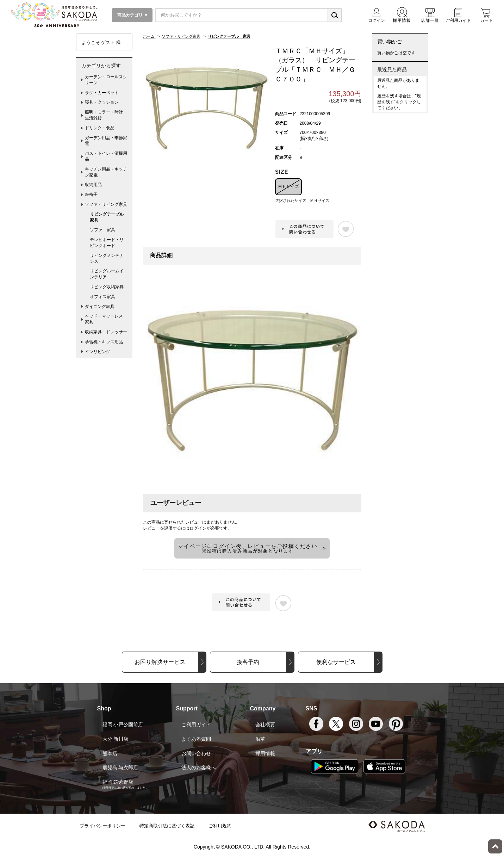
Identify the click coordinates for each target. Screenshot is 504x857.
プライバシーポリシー (102, 826)
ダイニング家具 (100, 307)
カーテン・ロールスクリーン (106, 80)
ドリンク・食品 (100, 128)
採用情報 (265, 753)
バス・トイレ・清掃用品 (106, 156)
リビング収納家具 (107, 287)
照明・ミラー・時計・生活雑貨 (106, 115)
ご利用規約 (220, 826)
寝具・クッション (102, 102)
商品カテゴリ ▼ (132, 15)
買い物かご (390, 42)
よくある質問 (196, 739)
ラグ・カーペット (102, 93)
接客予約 (248, 662)
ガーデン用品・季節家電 (106, 141)
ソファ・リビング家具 (106, 204)
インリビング (98, 352)
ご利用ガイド (196, 725)
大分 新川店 (116, 739)
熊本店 (110, 753)
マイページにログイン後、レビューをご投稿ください (248, 548)
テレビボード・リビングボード (107, 243)
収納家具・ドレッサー (106, 332)
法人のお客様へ (199, 767)
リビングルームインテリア (107, 274)
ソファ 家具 (102, 230)
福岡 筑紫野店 (118, 782)
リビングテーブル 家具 (109, 217)
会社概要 (265, 725)
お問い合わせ (196, 753)
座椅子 (91, 195)
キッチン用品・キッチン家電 (106, 172)
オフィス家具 (102, 297)
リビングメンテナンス (107, 258)
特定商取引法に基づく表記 (167, 826)
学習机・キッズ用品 (104, 342)
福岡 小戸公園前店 (123, 725)
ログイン (198, 528)
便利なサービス (336, 662)
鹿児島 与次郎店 (120, 767)
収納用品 (93, 185)
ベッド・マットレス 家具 (106, 319)
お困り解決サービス (160, 662)
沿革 (260, 739)
